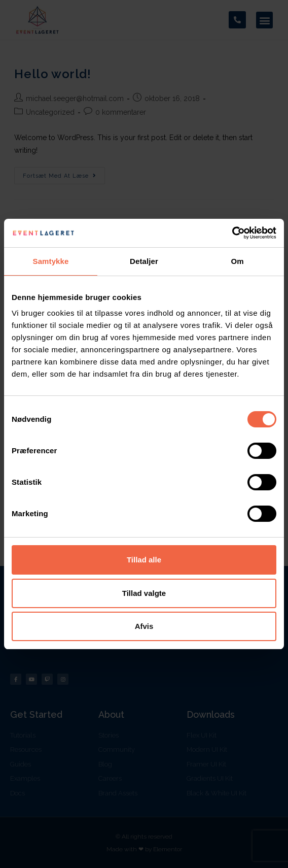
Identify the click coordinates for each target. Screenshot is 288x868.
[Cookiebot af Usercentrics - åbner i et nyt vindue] (232, 233)
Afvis (144, 626)
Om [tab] (237, 261)
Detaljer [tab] (144, 261)
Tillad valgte (144, 593)
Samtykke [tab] (51, 261)
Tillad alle (144, 560)
